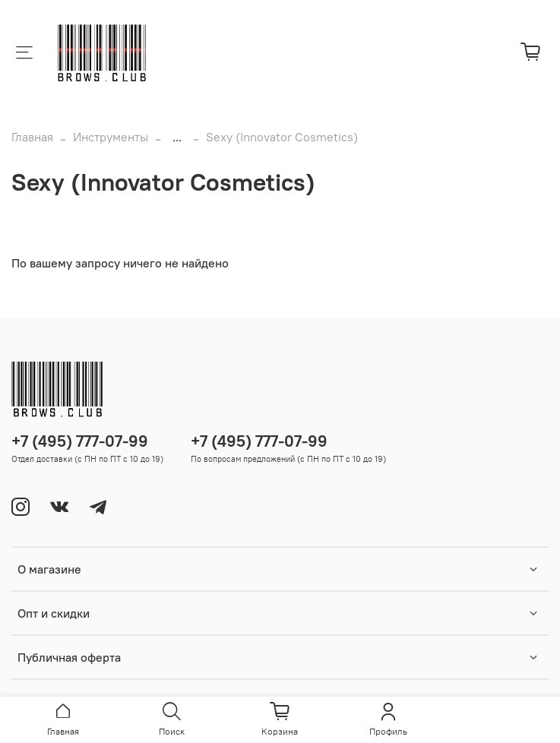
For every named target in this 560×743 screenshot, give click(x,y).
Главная (32, 137)
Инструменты (111, 137)
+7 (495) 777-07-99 (80, 441)
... (177, 137)
